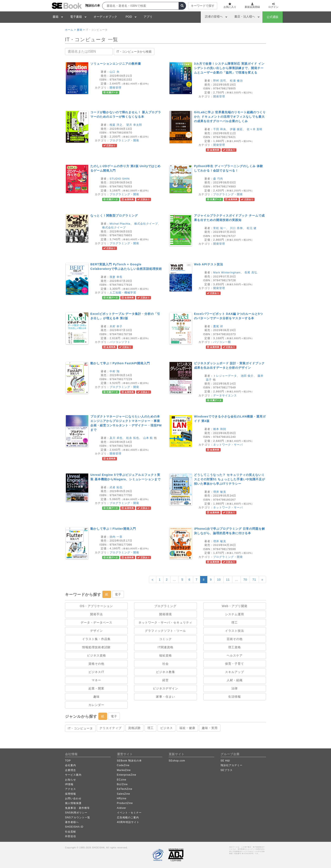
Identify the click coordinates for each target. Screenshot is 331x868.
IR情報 (69, 784)
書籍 (56, 17)
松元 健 (252, 228)
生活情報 (235, 697)
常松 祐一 (220, 228)
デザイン (96, 631)
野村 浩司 (220, 81)
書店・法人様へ (245, 16)
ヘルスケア (235, 655)
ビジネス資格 (96, 655)
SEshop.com (177, 761)
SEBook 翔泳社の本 (130, 761)
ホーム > (70, 30)
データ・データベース (96, 622)
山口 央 (115, 72)
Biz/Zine (122, 784)
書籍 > (81, 30)
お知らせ (71, 780)
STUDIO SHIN (120, 179)
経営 (165, 680)
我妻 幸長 (116, 277)
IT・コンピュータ (80, 728)
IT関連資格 (165, 647)
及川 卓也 (116, 438)
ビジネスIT (96, 672)
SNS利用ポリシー (76, 813)
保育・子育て (235, 664)
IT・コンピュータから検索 (134, 52)
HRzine (122, 798)
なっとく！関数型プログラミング (114, 216)
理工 (235, 622)
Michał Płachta (120, 224)
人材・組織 (235, 680)
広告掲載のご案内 (128, 818)
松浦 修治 (236, 81)
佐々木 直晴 (255, 129)
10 (219, 580)
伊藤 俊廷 (236, 129)
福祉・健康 (187, 728)
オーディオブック (105, 17)
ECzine (122, 780)
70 (245, 580)
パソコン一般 (222, 342)
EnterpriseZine (127, 775)
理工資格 (235, 647)
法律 (235, 688)
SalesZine (123, 794)
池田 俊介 (247, 376)
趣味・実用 (210, 728)
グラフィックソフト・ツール (165, 631)
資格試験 (134, 728)
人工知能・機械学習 (123, 293)
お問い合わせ (73, 798)
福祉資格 (165, 655)
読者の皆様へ (214, 16)
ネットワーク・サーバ (228, 445)
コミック (165, 639)
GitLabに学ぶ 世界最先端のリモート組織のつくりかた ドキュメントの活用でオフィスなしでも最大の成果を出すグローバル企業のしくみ (230, 117)
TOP (68, 761)
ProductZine (125, 803)
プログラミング (165, 606)
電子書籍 (76, 17)
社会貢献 (71, 832)
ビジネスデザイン (165, 688)
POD (129, 17)
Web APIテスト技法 (209, 264)
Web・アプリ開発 (235, 606)
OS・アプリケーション (96, 606)
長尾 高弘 (251, 272)
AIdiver (122, 808)
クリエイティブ (111, 728)
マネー (96, 680)
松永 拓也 (133, 438)
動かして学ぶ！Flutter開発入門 (113, 529)
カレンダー (96, 705)
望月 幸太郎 (134, 125)
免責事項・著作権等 (77, 808)
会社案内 (71, 765)
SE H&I (225, 761)
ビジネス (167, 728)
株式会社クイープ (146, 224)
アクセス (71, 789)
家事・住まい (165, 697)
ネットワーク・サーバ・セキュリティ (165, 622)
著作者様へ (72, 822)
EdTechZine (125, 789)
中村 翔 (115, 371)
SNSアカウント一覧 (78, 818)
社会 (165, 664)
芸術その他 (235, 639)
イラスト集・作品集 (96, 639)
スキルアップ (235, 672)
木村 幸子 (116, 326)
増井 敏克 (220, 492)
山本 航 (148, 438)
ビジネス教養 (165, 672)
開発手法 (96, 614)
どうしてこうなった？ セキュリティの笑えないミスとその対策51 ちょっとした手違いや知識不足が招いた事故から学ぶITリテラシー (230, 479)
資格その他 (96, 664)
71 (254, 580)
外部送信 (71, 836)
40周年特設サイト (128, 822)
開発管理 (115, 88)
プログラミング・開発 (124, 140)
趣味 (96, 697)
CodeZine (123, 765)
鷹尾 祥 (218, 326)
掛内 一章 (116, 537)
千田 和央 (220, 129)
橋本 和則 (220, 429)
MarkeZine (124, 770)
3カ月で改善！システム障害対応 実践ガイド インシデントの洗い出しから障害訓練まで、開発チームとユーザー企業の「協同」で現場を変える (229, 68)
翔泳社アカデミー (232, 765)
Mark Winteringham (227, 272)
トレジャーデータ (225, 376)
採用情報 (71, 794)
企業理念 (71, 770)
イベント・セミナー (129, 813)
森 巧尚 (218, 179)
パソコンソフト (120, 342)
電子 (118, 594)
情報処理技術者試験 (96, 647)
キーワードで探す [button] (203, 6)
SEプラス (227, 770)
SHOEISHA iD (74, 827)
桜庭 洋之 (116, 125)
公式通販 (273, 17)
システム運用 (235, 614)
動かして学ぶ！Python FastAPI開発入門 (120, 363)
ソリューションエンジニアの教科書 (116, 64)
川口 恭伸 (236, 228)
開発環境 (165, 614)
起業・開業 (96, 688)
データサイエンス (225, 395)
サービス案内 (73, 775)
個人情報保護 (73, 803)
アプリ (148, 17)
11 (228, 580)
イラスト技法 (235, 631)
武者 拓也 (116, 487)
